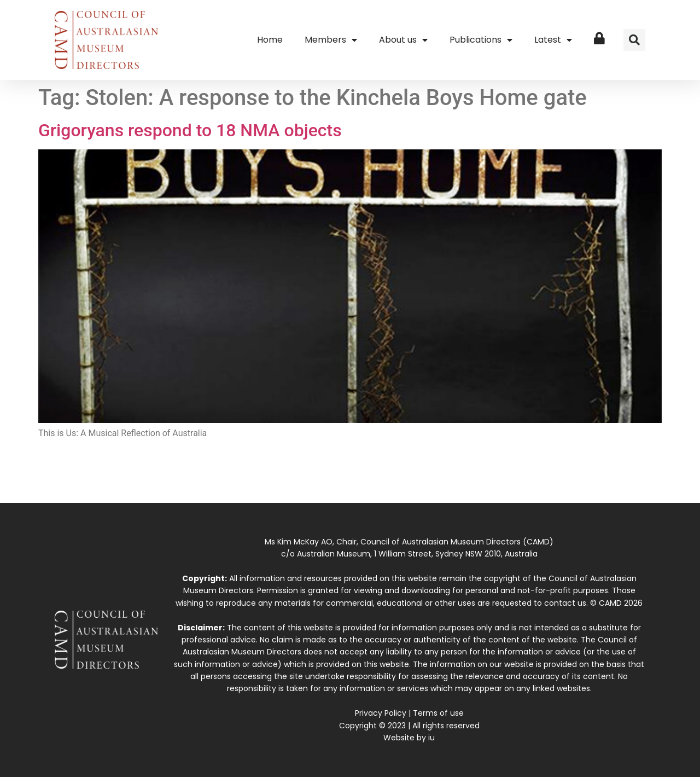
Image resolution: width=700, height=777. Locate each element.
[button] (634, 40)
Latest (553, 40)
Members (331, 40)
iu (431, 738)
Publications (481, 40)
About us (403, 40)
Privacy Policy (381, 713)
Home (270, 40)
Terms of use (438, 713)
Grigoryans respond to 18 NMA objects (190, 130)
